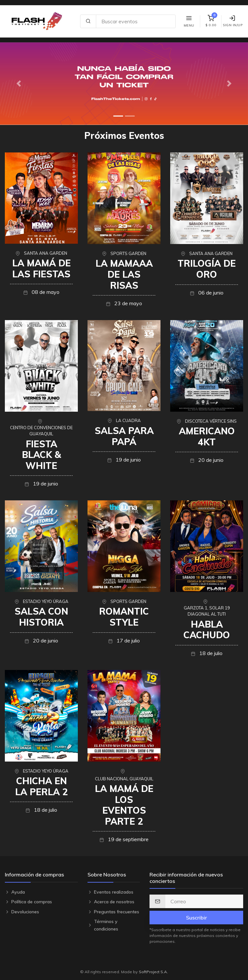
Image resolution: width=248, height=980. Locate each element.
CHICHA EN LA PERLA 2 (41, 786)
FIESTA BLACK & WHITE (41, 455)
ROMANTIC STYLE (124, 617)
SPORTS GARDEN (128, 253)
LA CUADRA (128, 420)
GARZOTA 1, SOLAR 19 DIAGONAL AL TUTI (207, 611)
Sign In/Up (233, 21)
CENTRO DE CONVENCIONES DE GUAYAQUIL (41, 431)
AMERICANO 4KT (207, 436)
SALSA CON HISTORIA (41, 617)
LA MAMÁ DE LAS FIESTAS (41, 268)
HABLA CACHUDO (207, 630)
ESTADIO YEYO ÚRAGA (46, 601)
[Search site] (136, 21)
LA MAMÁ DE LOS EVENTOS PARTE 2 (124, 805)
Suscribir (196, 918)
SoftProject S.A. (153, 972)
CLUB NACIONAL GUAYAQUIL (124, 779)
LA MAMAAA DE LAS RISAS (124, 274)
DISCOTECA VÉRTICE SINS (211, 421)
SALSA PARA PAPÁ (124, 436)
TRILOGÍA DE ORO (207, 269)
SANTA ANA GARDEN (46, 253)
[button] (19, 84)
